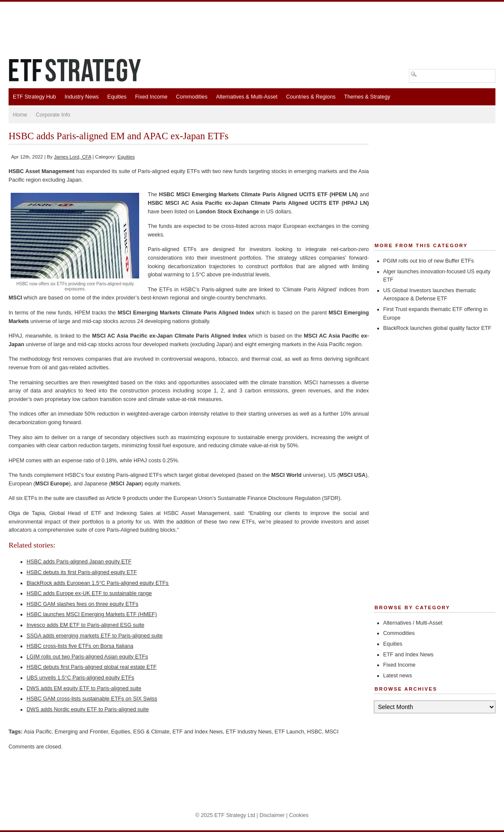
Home (20, 115)
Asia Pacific (37, 732)
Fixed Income (151, 97)
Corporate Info (53, 115)
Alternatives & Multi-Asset (246, 97)
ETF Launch (289, 732)
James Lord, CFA (73, 157)
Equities (117, 97)
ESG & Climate (151, 732)
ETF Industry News (249, 732)
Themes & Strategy (367, 97)
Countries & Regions (311, 97)
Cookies (299, 815)
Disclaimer (272, 815)
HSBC (315, 732)
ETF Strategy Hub (34, 97)
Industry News (82, 97)
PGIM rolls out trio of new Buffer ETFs (429, 261)
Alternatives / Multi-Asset (413, 623)
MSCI (332, 732)
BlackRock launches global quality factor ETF (437, 328)
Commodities (192, 97)
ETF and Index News (198, 732)
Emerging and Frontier (82, 732)
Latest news (398, 676)
